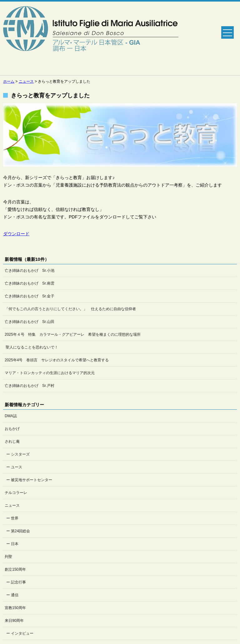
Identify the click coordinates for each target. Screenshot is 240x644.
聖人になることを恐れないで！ (31, 347)
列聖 (8, 557)
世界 (15, 518)
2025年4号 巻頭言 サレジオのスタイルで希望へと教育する (57, 360)
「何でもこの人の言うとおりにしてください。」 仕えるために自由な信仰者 (70, 309)
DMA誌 (11, 416)
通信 (15, 595)
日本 (15, 544)
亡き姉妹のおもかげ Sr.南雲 (30, 283)
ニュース (12, 505)
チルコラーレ (16, 493)
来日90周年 (14, 621)
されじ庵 (12, 442)
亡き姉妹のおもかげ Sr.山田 (30, 322)
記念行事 (18, 582)
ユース (17, 467)
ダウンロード (16, 234)
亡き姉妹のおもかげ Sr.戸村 (30, 386)
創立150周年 (15, 569)
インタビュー (22, 633)
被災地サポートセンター (32, 480)
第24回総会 (20, 531)
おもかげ (12, 429)
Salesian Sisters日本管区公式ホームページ (91, 38)
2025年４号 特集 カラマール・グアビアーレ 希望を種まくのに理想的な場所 (73, 334)
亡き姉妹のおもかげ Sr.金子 (30, 296)
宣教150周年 (15, 608)
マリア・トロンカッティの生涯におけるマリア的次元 (50, 373)
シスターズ (20, 454)
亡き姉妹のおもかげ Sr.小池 (30, 271)
